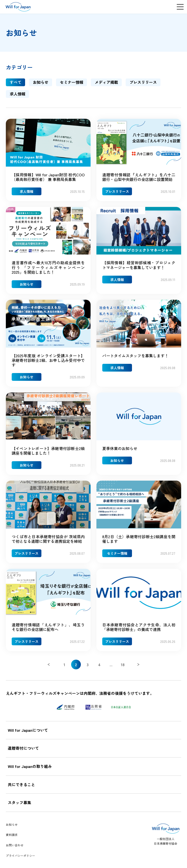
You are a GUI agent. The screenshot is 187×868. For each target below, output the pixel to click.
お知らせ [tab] (41, 82)
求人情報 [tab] (18, 94)
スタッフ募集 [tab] (19, 802)
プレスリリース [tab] (143, 82)
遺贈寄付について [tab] (23, 748)
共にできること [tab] (21, 784)
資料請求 (12, 835)
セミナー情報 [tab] (72, 82)
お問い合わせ (15, 845)
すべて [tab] (16, 82)
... (111, 664)
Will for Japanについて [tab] (28, 730)
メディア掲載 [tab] (106, 82)
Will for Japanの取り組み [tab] (30, 766)
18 (123, 664)
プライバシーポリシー (20, 855)
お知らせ (12, 824)
